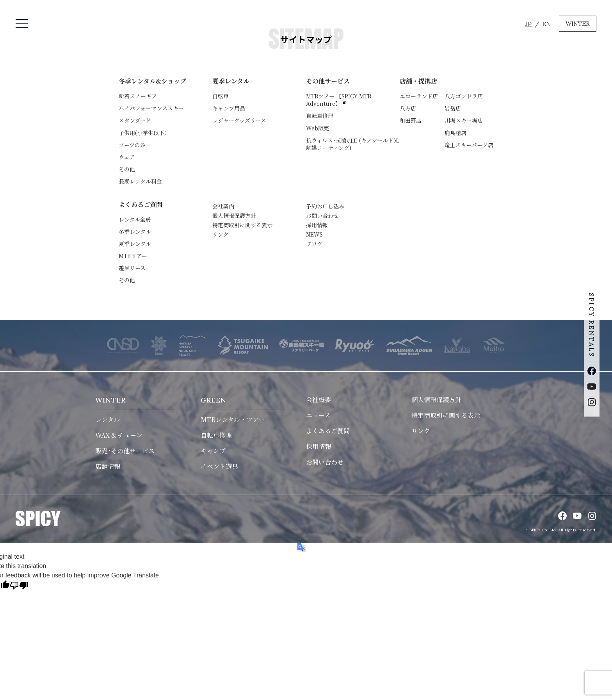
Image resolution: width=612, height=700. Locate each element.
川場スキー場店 (464, 120)
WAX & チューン (119, 435)
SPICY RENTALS (592, 324)
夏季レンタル (231, 81)
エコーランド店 (419, 96)
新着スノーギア (138, 96)
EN (547, 24)
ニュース (318, 415)
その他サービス (328, 81)
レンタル (108, 419)
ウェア (127, 157)
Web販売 (318, 128)
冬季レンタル (135, 232)
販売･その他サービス (125, 451)
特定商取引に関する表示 (242, 225)
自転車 (221, 96)
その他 (127, 169)
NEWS (314, 234)
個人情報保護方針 (234, 216)
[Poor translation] (19, 586)
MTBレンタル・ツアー (233, 419)
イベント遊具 (219, 466)
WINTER (578, 24)
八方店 (408, 108)
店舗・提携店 (418, 81)
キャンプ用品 (229, 108)
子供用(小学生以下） (144, 133)
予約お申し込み (325, 206)
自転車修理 (320, 116)
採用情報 (317, 225)
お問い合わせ (322, 216)
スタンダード (135, 120)
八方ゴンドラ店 (464, 96)
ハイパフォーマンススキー (151, 108)
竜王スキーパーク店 (469, 145)
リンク (221, 234)
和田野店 (411, 120)
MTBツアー (339, 100)
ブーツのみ (132, 145)
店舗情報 (108, 466)
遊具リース (132, 268)
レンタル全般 (135, 219)
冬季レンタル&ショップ (152, 81)
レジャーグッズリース (239, 120)
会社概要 (318, 400)
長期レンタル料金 (140, 181)
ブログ (314, 244)
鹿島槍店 (455, 133)
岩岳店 (453, 108)
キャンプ (213, 451)
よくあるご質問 (141, 204)
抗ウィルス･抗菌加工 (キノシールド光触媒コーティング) (352, 144)
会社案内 (223, 206)
